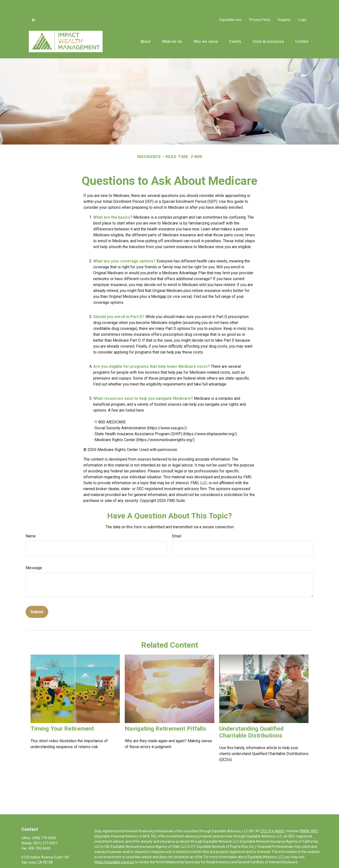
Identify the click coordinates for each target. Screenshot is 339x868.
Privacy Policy (260, 5)
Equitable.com (231, 5)
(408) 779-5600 (44, 823)
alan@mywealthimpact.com (43, 864)
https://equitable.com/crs (114, 847)
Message (34, 553)
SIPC (314, 816)
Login (302, 5)
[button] (145, 27)
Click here (102, 858)
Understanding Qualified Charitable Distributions (251, 717)
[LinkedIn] (33, 5)
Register (284, 5)
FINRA (305, 816)
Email (177, 521)
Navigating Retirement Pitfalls (165, 714)
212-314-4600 (272, 816)
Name (31, 521)
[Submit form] (37, 597)
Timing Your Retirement (62, 714)
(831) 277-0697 (45, 828)
